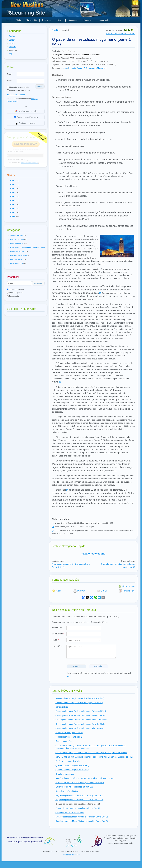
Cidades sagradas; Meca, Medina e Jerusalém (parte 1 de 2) (82, 817)
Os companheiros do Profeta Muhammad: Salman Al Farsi (81, 711)
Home (8, 20)
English (12, 36)
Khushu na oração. (64, 741)
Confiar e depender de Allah (68, 761)
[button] (8, 181)
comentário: (58, 646)
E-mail (102, 591)
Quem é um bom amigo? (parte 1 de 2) (72, 765)
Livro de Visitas (104, 20)
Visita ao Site (31, 20)
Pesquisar (89, 20)
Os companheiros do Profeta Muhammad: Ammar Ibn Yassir (81, 720)
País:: (55, 640)
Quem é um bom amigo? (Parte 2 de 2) (72, 770)
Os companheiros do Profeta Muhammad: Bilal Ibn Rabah (80, 715)
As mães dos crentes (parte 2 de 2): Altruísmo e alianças (80, 783)
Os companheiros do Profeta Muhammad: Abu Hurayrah (80, 728)
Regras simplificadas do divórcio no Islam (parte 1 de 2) (79, 795)
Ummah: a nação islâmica (67, 791)
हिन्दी (11, 54)
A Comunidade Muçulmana (96, 68)
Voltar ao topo (127, 586)
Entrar (40, 87)
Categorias (74, 20)
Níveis (61, 20)
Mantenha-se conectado (18, 87)
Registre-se (47, 20)
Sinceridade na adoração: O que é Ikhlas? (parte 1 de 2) (80, 698)
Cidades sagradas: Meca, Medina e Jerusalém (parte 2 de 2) (82, 821)
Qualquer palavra (15, 293)
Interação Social (75, 68)
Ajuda (18, 20)
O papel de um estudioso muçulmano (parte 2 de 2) (78, 808)
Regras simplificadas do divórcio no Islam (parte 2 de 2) (79, 800)
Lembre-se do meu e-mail (18, 90)
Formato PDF (127, 591)
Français (12, 47)
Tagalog (12, 40)
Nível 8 (55, 30)
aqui (69, 676)
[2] (60, 382)
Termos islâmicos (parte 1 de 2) (69, 733)
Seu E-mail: (58, 634)
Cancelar (99, 666)
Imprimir (79, 591)
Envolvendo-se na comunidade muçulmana (74, 787)
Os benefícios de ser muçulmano (70, 813)
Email (9, 74)
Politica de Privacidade (72, 855)
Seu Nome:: (58, 627)
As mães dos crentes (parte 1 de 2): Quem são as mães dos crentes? (85, 778)
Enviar (76, 666)
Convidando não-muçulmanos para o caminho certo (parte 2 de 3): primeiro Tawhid (91, 753)
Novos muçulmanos (27, 10)
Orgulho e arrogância (65, 774)
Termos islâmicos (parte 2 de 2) (69, 737)
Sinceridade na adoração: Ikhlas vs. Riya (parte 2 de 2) (79, 703)
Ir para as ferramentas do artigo (120, 33)
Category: (56, 68)
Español (12, 43)
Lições (64, 68)
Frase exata (13, 296)
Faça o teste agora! (93, 554)
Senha (10, 81)
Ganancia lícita (62, 707)
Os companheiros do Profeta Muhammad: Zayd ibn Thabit (80, 724)
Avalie (57, 591)
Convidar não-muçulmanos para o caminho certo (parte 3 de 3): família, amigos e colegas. (94, 757)
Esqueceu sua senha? (16, 94)
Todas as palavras (15, 289)
